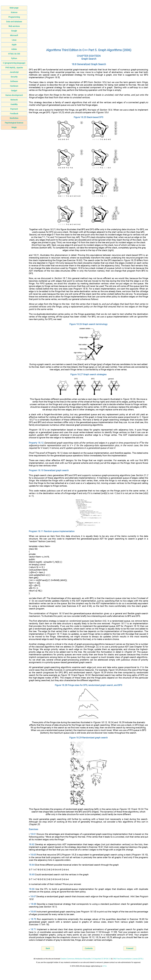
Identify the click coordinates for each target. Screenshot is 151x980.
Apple (14, 45)
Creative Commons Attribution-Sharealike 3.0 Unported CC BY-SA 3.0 (86, 959)
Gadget (14, 91)
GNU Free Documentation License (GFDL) (128, 959)
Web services (14, 26)
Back (48, 948)
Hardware (14, 86)
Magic (14, 127)
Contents (89, 948)
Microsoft (14, 35)
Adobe (14, 49)
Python (14, 58)
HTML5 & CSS (14, 54)
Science (14, 12)
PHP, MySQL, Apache (14, 68)
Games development (14, 95)
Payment (14, 109)
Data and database (14, 22)
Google (14, 31)
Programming (14, 17)
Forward (130, 948)
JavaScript (14, 72)
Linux (14, 40)
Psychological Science (14, 123)
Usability (14, 104)
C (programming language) (14, 63)
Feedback (14, 114)
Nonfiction (14, 118)
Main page (14, 8)
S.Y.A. (105, 966)
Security (14, 77)
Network (14, 100)
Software (14, 81)
